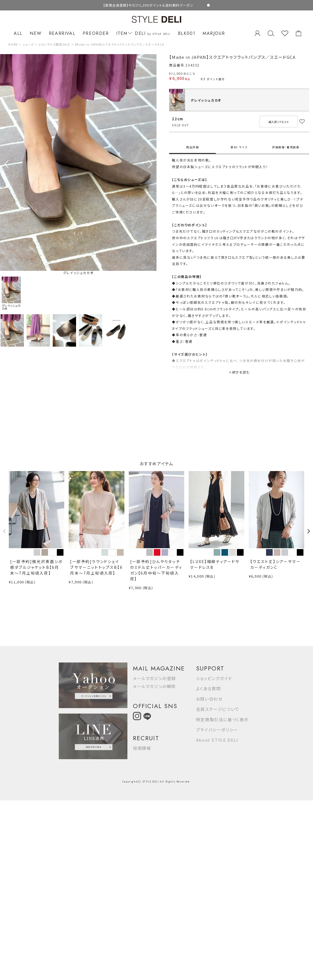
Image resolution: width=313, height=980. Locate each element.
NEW (36, 33)
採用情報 (142, 748)
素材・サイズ (239, 147)
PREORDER (96, 33)
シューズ (28, 44)
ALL (18, 33)
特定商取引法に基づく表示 (222, 719)
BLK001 (187, 33)
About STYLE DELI (217, 740)
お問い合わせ (209, 699)
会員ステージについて (218, 709)
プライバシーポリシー (217, 730)
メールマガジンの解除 (154, 686)
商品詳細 (192, 147)
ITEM (123, 33)
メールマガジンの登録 (154, 678)
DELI (153, 33)
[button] (150, 164)
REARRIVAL (62, 33)
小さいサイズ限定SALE (54, 44)
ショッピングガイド (214, 678)
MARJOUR (214, 33)
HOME (13, 44)
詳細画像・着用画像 (286, 147)
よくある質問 (209, 688)
